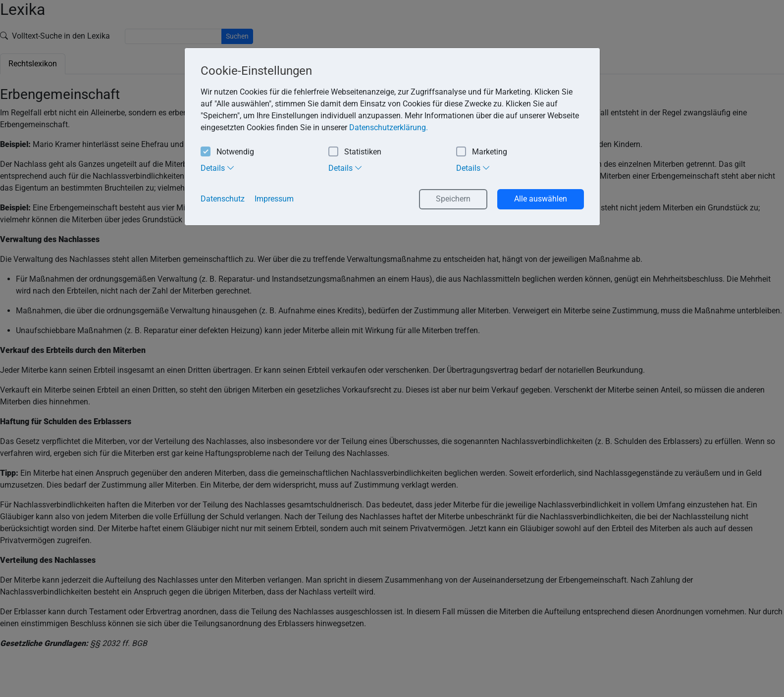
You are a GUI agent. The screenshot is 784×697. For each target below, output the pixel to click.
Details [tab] (218, 168)
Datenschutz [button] (223, 199)
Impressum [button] (274, 199)
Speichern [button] (453, 199)
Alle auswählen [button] (541, 199)
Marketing (482, 152)
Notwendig (227, 152)
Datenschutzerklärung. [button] (389, 127)
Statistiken (355, 152)
